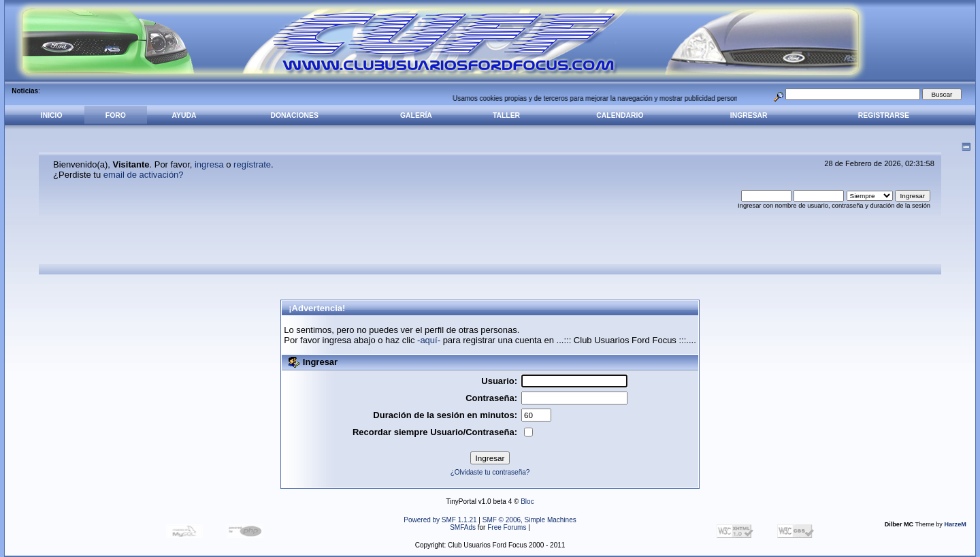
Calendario (620, 115)
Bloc (527, 502)
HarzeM (955, 524)
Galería (416, 115)
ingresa (209, 164)
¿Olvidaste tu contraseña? (490, 472)
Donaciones (295, 115)
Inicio (52, 115)
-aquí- (429, 340)
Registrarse (884, 115)
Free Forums (507, 527)
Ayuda (184, 115)
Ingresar (749, 115)
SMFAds (463, 527)
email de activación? (144, 175)
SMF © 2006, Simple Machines (529, 520)
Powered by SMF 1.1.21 (440, 520)
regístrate (252, 164)
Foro (116, 115)
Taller (506, 115)
